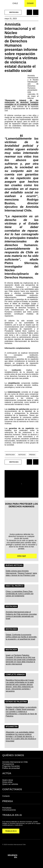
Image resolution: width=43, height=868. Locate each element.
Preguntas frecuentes (11, 766)
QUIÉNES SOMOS (13, 755)
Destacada (10, 455)
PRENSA (8, 801)
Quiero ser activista (10, 784)
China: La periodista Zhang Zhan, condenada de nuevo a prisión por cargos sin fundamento (20, 594)
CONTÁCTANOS (12, 789)
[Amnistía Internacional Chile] (3, 3)
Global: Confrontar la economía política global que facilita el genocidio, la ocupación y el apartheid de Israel (21, 637)
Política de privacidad (11, 768)
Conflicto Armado (15, 675)
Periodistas (7, 808)
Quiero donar (8, 780)
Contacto (6, 796)
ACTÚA (7, 773)
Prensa (32, 455)
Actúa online (7, 782)
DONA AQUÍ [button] (21, 556)
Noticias (22, 455)
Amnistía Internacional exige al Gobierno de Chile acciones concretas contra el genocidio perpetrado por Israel (21, 615)
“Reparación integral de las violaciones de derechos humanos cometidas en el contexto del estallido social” (21, 103)
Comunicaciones (9, 810)
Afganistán (12, 727)
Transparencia (8, 764)
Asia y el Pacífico (14, 586)
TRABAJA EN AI (11, 831)
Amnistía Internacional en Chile (15, 762)
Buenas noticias (14, 565)
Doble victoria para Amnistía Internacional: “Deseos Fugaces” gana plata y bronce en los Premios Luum (21, 573)
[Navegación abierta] (40, 3)
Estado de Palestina (16, 702)
